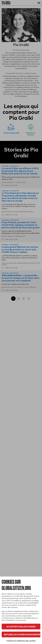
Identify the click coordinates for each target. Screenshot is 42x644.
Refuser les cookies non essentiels (22, 634)
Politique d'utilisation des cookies (21, 641)
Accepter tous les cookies (21, 627)
